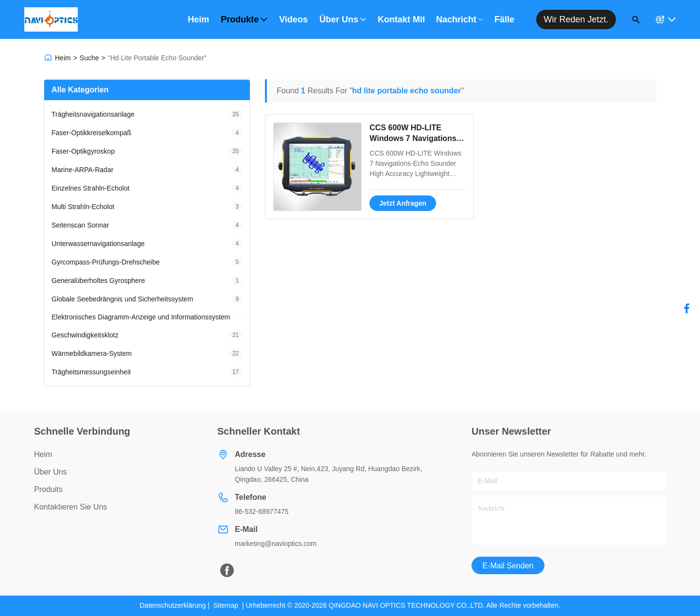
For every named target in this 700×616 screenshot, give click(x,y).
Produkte (244, 19)
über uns (51, 472)
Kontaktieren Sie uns (70, 507)
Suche (89, 58)
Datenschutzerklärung (173, 605)
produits (48, 489)
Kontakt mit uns (401, 19)
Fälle (504, 19)
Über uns (343, 19)
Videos (293, 19)
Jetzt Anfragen (403, 203)
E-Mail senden (508, 566)
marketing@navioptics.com (276, 544)
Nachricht (459, 19)
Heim (198, 19)
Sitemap (226, 605)
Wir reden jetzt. (576, 19)
